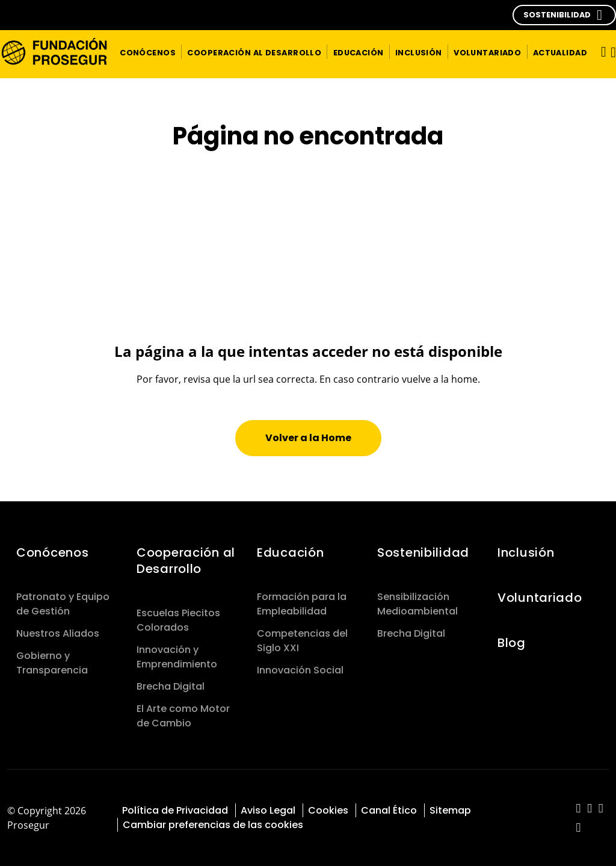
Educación (292, 552)
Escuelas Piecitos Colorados (178, 620)
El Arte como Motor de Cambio (183, 716)
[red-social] (578, 809)
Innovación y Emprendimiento (177, 657)
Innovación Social (300, 670)
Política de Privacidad (175, 810)
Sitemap (450, 810)
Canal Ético (389, 810)
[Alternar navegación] (600, 51)
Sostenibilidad (423, 552)
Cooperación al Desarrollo (186, 561)
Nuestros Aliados (58, 633)
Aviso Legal (268, 810)
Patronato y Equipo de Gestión (63, 604)
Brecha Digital (171, 686)
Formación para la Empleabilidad (302, 604)
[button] (564, 15)
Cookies (328, 810)
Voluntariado (540, 598)
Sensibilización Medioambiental (417, 604)
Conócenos (52, 552)
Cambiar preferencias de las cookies (213, 825)
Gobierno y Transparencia (52, 663)
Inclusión (526, 552)
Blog (512, 643)
